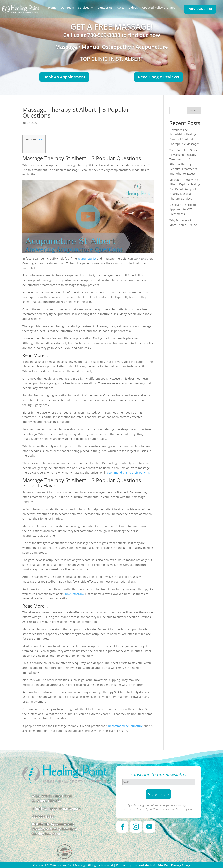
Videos (133, 8)
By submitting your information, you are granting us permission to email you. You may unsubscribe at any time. (158, 807)
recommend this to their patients (128, 472)
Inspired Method (144, 865)
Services (84, 8)
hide (40, 140)
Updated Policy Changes (159, 8)
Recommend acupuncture (125, 726)
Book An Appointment (64, 77)
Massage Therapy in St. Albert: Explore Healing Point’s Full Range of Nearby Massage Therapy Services (185, 189)
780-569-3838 (200, 9)
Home (52, 8)
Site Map (164, 865)
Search (194, 110)
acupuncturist (87, 259)
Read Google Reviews (158, 77)
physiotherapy (75, 594)
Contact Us (105, 8)
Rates (121, 8)
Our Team (67, 8)
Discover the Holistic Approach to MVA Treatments (183, 209)
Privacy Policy (180, 865)
